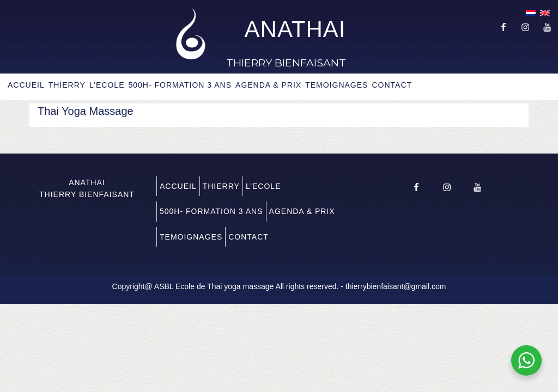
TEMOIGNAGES (336, 85)
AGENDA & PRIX (268, 85)
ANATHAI (295, 29)
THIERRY (67, 85)
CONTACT (392, 85)
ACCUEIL (26, 85)
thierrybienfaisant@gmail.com (396, 286)
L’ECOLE (107, 85)
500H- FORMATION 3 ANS (180, 85)
